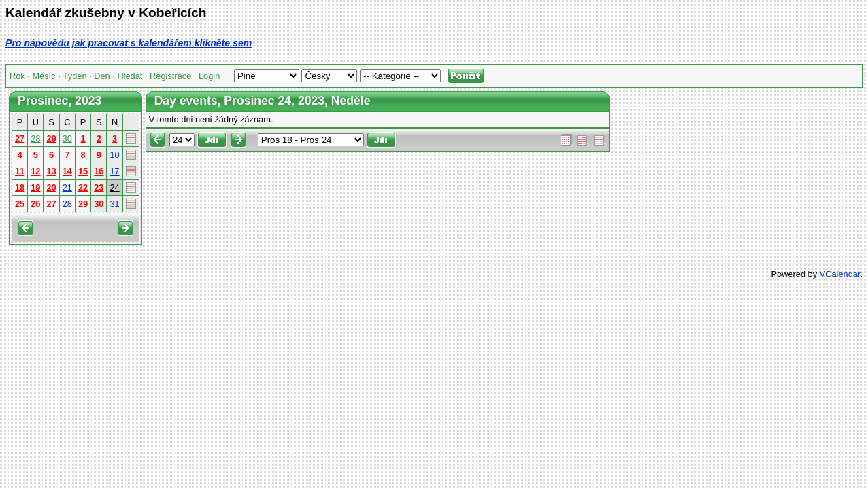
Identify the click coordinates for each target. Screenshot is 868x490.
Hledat (130, 76)
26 (35, 204)
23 (99, 187)
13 (51, 171)
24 (114, 187)
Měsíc (44, 76)
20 (51, 187)
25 (20, 204)
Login (209, 76)
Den (102, 76)
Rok (17, 76)
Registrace (170, 76)
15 (83, 171)
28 (35, 138)
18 (20, 187)
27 (20, 138)
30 (67, 138)
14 (67, 171)
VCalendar (840, 274)
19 (35, 187)
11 (20, 171)
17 (114, 171)
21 (67, 187)
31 (114, 204)
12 (35, 171)
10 (114, 155)
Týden (75, 76)
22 (83, 187)
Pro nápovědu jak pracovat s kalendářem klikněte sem (129, 43)
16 (99, 171)
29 (51, 138)
